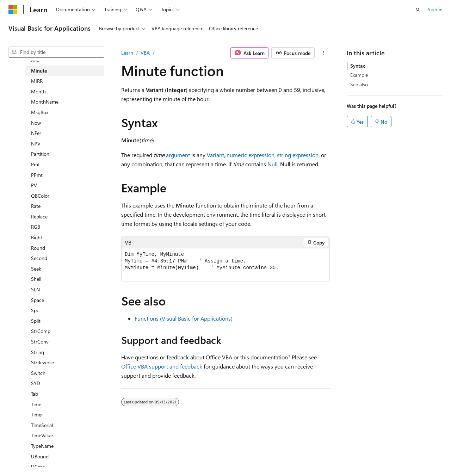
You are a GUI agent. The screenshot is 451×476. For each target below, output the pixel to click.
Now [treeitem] (36, 123)
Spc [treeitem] (35, 310)
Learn (127, 53)
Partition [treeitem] (40, 154)
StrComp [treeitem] (41, 331)
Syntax (358, 66)
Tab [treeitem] (35, 394)
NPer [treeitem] (36, 133)
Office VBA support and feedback (162, 366)
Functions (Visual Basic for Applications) (184, 318)
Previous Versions (64, 454)
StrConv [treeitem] (40, 342)
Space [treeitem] (38, 300)
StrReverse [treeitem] (42, 362)
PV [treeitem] (34, 185)
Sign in (435, 9)
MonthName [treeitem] (45, 102)
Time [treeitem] (36, 404)
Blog (96, 454)
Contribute (126, 454)
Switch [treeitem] (38, 373)
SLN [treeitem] (35, 289)
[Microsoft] (13, 10)
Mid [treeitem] (35, 60)
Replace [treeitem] (39, 217)
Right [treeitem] (37, 237)
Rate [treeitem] (36, 206)
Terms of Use (189, 454)
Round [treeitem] (38, 248)
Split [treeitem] (36, 321)
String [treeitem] (38, 352)
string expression (298, 155)
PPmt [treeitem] (37, 175)
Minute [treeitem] (39, 71)
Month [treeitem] (38, 91)
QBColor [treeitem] (40, 196)
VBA (145, 53)
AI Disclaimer (23, 454)
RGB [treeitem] (36, 227)
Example (359, 75)
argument (178, 155)
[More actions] (324, 53)
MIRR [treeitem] (37, 81)
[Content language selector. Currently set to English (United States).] (41, 438)
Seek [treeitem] (36, 269)
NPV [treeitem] (36, 144)
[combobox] (56, 52)
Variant (215, 155)
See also (359, 84)
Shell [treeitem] (36, 279)
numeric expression (251, 155)
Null (273, 164)
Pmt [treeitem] (35, 164)
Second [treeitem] (39, 258)
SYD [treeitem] (36, 383)
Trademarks (224, 454)
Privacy (154, 454)
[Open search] (418, 10)
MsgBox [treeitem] (40, 112)
